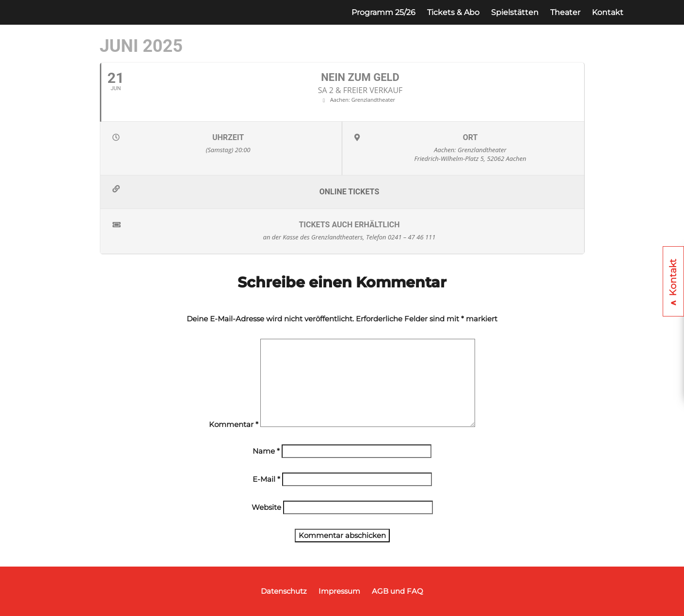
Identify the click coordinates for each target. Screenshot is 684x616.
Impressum (339, 591)
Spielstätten (515, 12)
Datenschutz (284, 591)
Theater (565, 12)
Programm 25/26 (383, 12)
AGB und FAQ (398, 591)
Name (266, 451)
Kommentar (234, 424)
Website (266, 507)
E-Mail (266, 479)
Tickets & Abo (453, 12)
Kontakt (608, 12)
